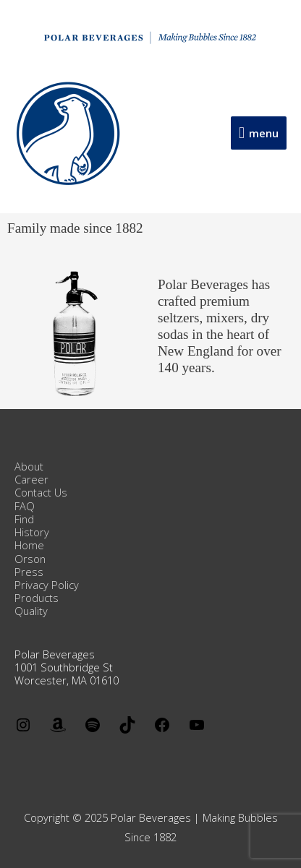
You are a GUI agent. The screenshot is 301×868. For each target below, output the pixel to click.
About (29, 466)
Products (37, 598)
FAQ (25, 506)
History (32, 532)
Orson (30, 559)
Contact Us (41, 492)
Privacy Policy (47, 585)
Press (29, 572)
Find (24, 519)
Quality (31, 611)
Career (31, 479)
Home (29, 545)
